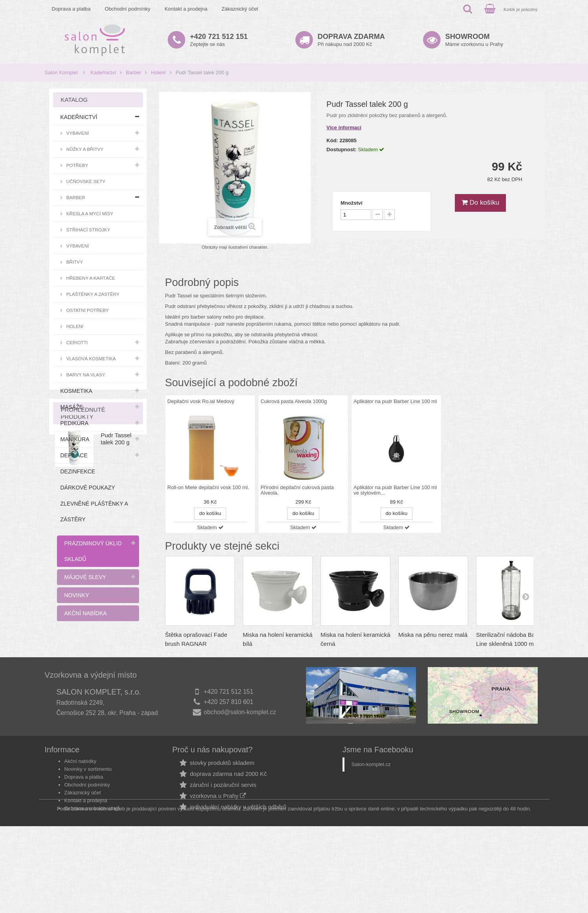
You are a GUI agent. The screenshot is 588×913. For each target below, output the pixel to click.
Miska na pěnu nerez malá (433, 635)
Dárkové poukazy (88, 488)
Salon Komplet (61, 72)
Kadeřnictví (103, 72)
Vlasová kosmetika (91, 358)
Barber (133, 72)
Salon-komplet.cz (371, 828)
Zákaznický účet (240, 9)
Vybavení (77, 133)
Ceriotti (77, 342)
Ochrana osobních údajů (92, 872)
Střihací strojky (88, 230)
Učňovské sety (85, 181)
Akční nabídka (86, 613)
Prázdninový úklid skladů (93, 551)
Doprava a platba (71, 9)
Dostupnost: (342, 149)
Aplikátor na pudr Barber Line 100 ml (395, 401)
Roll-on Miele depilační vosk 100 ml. (208, 488)
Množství (352, 203)
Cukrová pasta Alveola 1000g (294, 401)
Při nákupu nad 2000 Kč (351, 40)
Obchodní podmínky (128, 9)
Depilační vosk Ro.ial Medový (201, 401)
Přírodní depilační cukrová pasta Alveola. (297, 490)
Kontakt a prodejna (186, 9)
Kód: (332, 140)
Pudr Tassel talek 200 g (116, 678)
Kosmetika (77, 391)
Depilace (74, 455)
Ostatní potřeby (87, 310)
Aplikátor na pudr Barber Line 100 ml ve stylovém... (395, 490)
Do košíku (480, 203)
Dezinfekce (78, 471)
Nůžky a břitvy (84, 149)
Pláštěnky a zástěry (93, 294)
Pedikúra (75, 423)
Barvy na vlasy (85, 375)
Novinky (77, 595)
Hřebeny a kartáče (90, 278)
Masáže (72, 407)
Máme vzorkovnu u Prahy (474, 40)
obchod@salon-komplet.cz (240, 778)
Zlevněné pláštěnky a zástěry (94, 511)
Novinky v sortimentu (88, 833)
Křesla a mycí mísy (89, 214)
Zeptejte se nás (219, 40)
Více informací (344, 127)
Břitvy (74, 262)
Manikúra (75, 439)
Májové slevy (85, 577)
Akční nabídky (81, 825)
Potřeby (77, 165)
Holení (158, 72)
